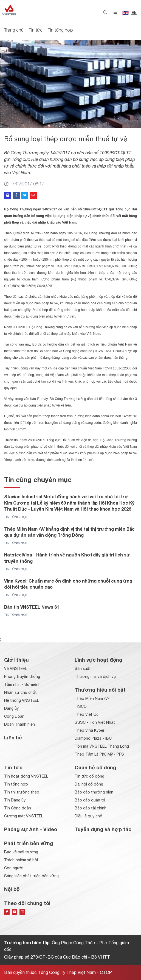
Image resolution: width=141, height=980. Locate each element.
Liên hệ (13, 737)
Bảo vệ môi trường (21, 852)
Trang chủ (14, 30)
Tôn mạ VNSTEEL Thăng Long (102, 746)
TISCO (81, 706)
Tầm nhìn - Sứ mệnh (22, 684)
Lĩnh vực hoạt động (98, 660)
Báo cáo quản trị (90, 800)
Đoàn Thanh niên (19, 724)
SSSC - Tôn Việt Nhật (95, 722)
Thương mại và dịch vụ (95, 676)
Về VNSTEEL (15, 669)
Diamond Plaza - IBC (93, 738)
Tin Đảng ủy (15, 800)
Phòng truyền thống (22, 676)
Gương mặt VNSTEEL (24, 816)
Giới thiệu (16, 660)
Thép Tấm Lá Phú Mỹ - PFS (99, 754)
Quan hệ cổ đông (95, 767)
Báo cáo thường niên (94, 792)
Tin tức (36, 30)
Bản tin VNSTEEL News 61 (32, 607)
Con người (14, 868)
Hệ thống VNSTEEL (22, 700)
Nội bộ (12, 889)
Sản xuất (83, 669)
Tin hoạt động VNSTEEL (26, 776)
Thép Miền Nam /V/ (92, 698)
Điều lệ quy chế (88, 816)
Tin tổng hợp (60, 30)
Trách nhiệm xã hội (21, 860)
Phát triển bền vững (29, 843)
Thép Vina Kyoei (89, 730)
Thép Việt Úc (87, 714)
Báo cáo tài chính (91, 808)
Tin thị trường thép (22, 792)
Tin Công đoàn (18, 808)
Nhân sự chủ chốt (20, 692)
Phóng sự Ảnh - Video (31, 829)
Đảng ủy (11, 708)
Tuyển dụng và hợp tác (103, 829)
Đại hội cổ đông (89, 784)
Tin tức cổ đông (89, 776)
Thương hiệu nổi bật (100, 690)
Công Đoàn (14, 716)
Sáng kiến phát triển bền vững (31, 876)
